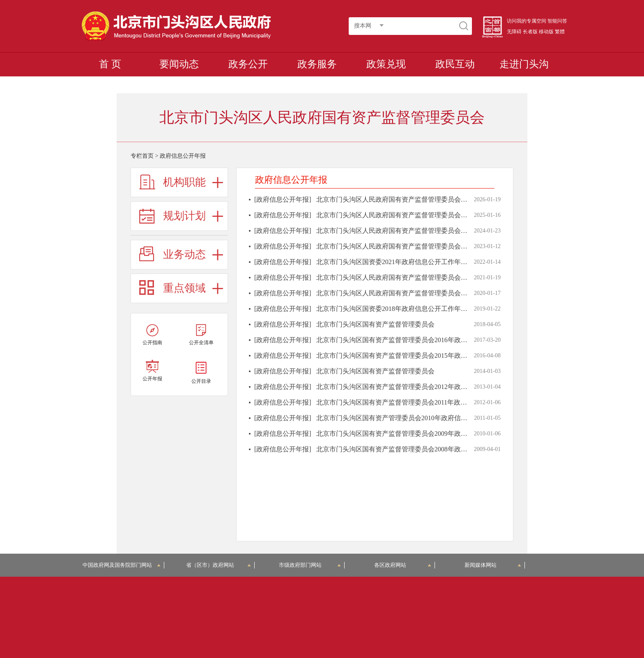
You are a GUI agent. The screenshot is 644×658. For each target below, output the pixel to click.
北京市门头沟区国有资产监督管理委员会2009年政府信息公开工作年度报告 (425, 434)
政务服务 (317, 64)
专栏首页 (142, 156)
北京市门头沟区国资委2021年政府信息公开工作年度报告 (398, 262)
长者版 (530, 32)
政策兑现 (386, 64)
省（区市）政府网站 (218, 565)
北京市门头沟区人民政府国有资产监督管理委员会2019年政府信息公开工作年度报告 (438, 293)
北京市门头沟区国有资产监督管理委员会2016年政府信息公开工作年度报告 (425, 340)
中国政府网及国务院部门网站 (122, 565)
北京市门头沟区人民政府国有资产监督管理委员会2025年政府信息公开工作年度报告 (438, 199)
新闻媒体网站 (493, 565)
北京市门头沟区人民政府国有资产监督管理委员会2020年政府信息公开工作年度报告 (438, 277)
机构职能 (184, 182)
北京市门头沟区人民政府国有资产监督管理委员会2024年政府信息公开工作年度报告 (438, 215)
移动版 (546, 32)
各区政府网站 (403, 565)
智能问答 (557, 21)
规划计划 (184, 216)
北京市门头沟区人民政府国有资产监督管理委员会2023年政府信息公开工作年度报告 (438, 231)
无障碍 (514, 32)
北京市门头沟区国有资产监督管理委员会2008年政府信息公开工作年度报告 (425, 449)
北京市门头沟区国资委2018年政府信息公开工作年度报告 (398, 309)
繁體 (560, 32)
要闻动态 (179, 64)
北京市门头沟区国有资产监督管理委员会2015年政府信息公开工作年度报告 (425, 355)
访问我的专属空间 (527, 21)
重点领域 (184, 288)
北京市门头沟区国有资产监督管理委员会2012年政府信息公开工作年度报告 (425, 387)
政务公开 (248, 64)
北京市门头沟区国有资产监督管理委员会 (375, 324)
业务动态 (184, 254)
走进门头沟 (524, 64)
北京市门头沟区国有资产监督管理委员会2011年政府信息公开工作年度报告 (424, 402)
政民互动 (455, 64)
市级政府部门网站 (310, 565)
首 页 (110, 64)
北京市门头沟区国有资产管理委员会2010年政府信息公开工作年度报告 (418, 418)
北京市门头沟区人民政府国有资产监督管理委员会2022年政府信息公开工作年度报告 (438, 246)
